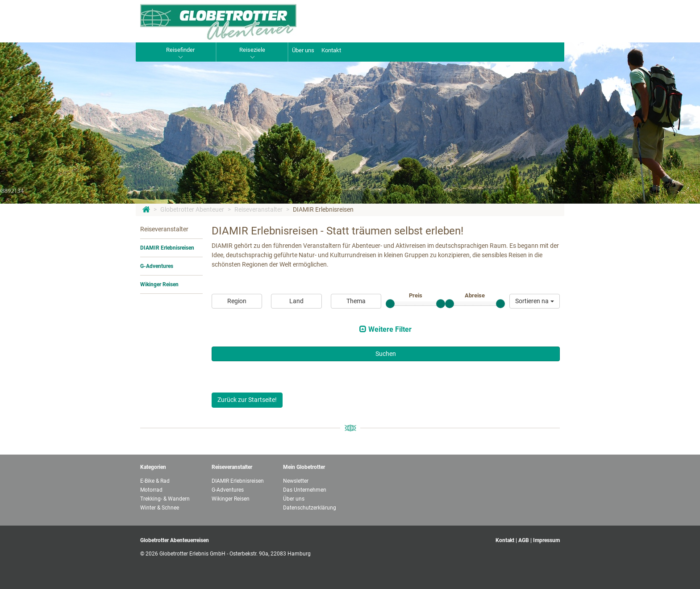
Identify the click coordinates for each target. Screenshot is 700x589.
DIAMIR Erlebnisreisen (323, 209)
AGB (524, 540)
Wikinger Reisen (159, 284)
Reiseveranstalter (258, 209)
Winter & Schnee (160, 508)
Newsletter (296, 481)
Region (237, 301)
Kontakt (331, 50)
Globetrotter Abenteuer (192, 209)
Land (296, 301)
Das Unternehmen (305, 490)
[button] (535, 301)
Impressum (546, 540)
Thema (356, 301)
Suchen (386, 354)
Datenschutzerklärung (310, 508)
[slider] (390, 304)
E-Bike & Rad (155, 481)
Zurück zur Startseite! (247, 400)
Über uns (303, 50)
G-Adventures (157, 266)
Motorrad (151, 490)
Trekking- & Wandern (165, 499)
